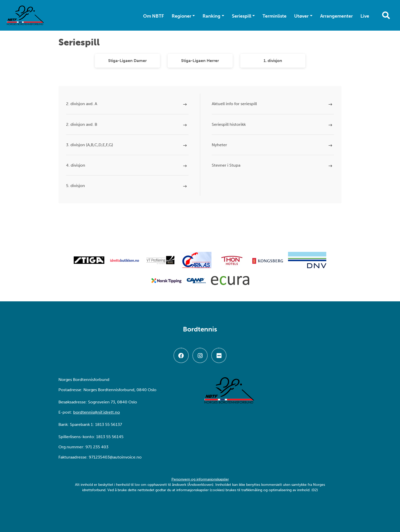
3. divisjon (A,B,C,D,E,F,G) (90, 145)
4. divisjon (76, 165)
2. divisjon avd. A (82, 104)
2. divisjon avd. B (82, 124)
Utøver (301, 16)
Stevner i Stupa (226, 165)
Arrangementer (336, 16)
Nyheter (219, 145)
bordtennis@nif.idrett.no (97, 412)
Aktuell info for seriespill (234, 104)
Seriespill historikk (229, 124)
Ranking (211, 16)
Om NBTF (154, 16)
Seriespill (242, 16)
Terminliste (274, 16)
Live (365, 16)
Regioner (182, 16)
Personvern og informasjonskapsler (200, 479)
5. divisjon (76, 186)
